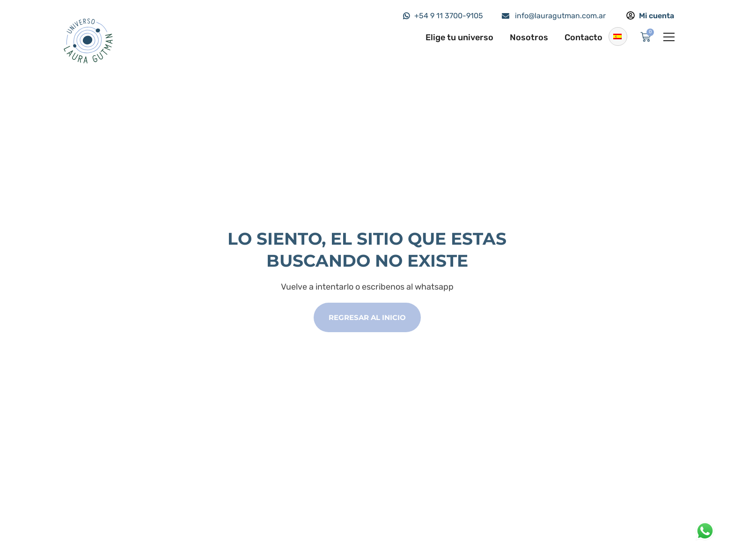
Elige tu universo (459, 37)
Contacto (584, 37)
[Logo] (88, 40)
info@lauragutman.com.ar (560, 16)
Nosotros (529, 37)
